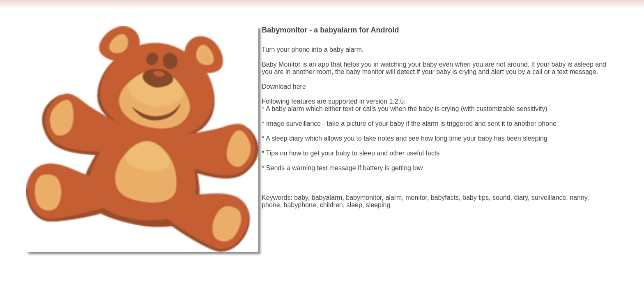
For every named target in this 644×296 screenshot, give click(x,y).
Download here (284, 87)
